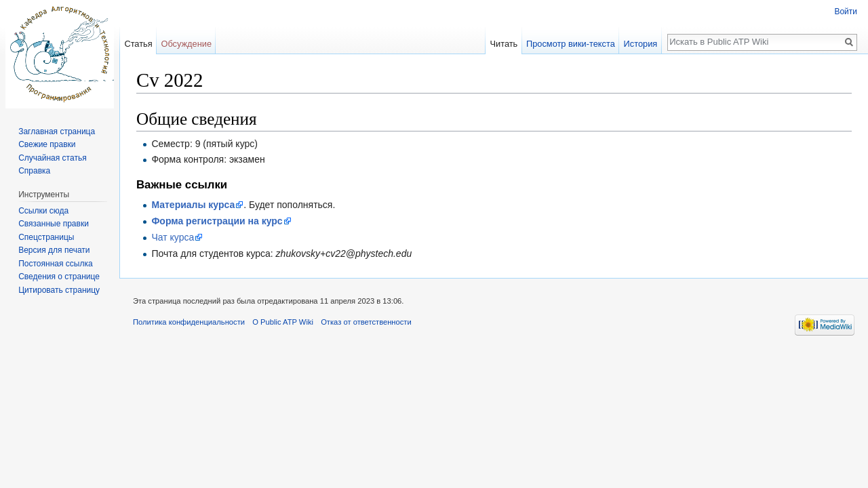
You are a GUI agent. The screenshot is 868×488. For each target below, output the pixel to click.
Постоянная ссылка (55, 264)
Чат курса (173, 237)
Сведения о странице (59, 277)
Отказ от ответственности (366, 322)
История (641, 44)
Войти (846, 12)
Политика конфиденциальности (189, 322)
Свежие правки (47, 144)
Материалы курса (193, 205)
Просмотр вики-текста (571, 44)
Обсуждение (186, 44)
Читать (504, 44)
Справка (34, 171)
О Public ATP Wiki (283, 322)
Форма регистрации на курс (217, 221)
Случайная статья (52, 158)
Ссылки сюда (43, 211)
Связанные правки (54, 224)
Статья (138, 44)
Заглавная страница (57, 131)
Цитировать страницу (59, 290)
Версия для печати (54, 250)
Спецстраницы (46, 237)
